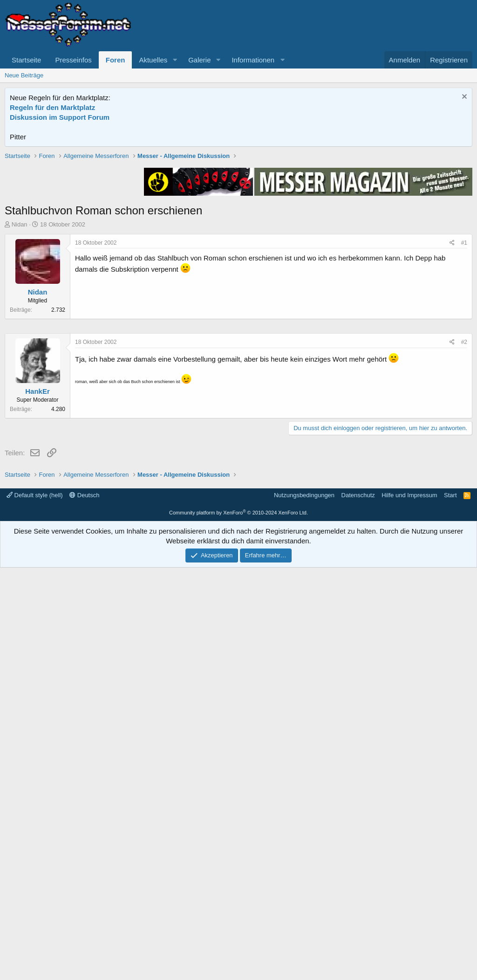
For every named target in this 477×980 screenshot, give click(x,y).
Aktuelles (153, 60)
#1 (464, 376)
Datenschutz (358, 908)
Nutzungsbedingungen (304, 908)
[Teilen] (452, 376)
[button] (175, 60)
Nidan (20, 357)
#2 (464, 622)
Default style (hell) (35, 908)
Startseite (26, 60)
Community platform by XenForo (238, 925)
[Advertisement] (238, 217)
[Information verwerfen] (463, 98)
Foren (116, 60)
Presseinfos (73, 60)
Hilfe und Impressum (409, 908)
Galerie (199, 60)
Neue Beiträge (24, 75)
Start (450, 908)
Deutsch (84, 908)
